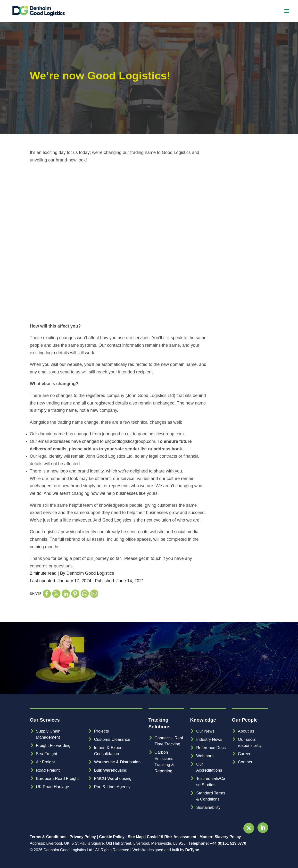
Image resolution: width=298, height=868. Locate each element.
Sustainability (208, 807)
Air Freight (45, 762)
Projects (101, 731)
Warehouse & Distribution (117, 762)
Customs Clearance (112, 739)
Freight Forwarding (53, 746)
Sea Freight (47, 754)
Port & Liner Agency (112, 787)
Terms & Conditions (48, 837)
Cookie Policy (112, 837)
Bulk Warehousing (111, 770)
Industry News (209, 739)
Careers (245, 754)
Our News (205, 731)
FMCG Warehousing (113, 779)
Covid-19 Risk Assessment (172, 837)
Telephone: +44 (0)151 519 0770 (217, 843)
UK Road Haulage (53, 787)
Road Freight (48, 770)
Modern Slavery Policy (220, 837)
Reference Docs (211, 748)
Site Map (136, 837)
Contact (245, 762)
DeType (192, 850)
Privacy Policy (83, 837)
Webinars (205, 756)
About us (246, 731)
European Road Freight (57, 779)
